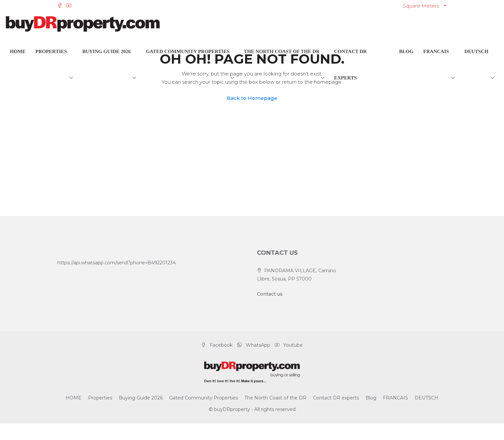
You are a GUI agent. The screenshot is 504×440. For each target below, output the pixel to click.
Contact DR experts (350, 65)
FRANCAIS (436, 51)
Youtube (289, 345)
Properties (51, 51)
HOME (18, 51)
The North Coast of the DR (282, 51)
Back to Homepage (252, 98)
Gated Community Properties (188, 51)
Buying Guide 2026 (107, 51)
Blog (406, 51)
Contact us (270, 294)
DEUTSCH (476, 51)
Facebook (218, 345)
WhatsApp (254, 345)
